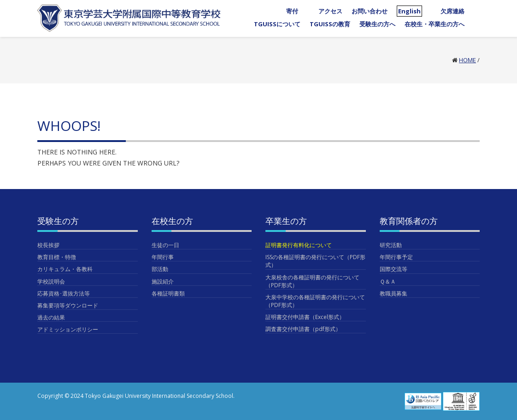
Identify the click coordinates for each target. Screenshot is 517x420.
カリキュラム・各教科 (65, 269)
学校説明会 (51, 281)
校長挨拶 (48, 245)
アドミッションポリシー (68, 329)
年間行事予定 (396, 257)
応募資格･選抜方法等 (64, 293)
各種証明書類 (168, 293)
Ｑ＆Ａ (388, 281)
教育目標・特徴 (57, 257)
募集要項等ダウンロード (68, 305)
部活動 (160, 269)
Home (467, 60)
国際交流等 (394, 269)
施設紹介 (163, 281)
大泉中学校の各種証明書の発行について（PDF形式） (315, 301)
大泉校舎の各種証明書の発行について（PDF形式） (312, 281)
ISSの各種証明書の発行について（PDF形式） (315, 261)
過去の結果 (51, 317)
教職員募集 (394, 293)
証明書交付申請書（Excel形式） (305, 317)
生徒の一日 (165, 245)
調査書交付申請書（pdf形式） (303, 329)
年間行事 (163, 257)
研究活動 (391, 245)
